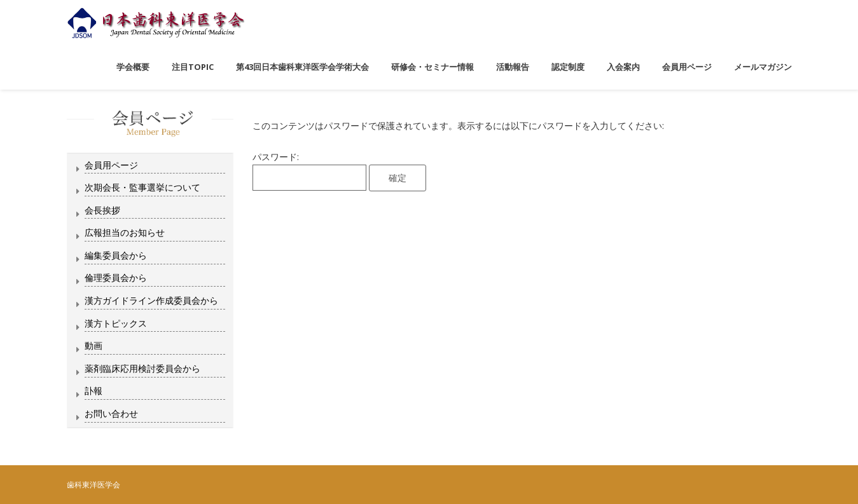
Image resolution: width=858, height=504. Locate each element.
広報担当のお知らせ (125, 232)
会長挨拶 (102, 210)
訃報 (93, 391)
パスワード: (309, 171)
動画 (93, 345)
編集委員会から (116, 255)
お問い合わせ (111, 413)
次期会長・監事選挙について (142, 187)
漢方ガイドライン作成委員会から (151, 300)
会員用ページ (111, 165)
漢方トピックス (116, 323)
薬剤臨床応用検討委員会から (142, 368)
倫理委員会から (116, 277)
